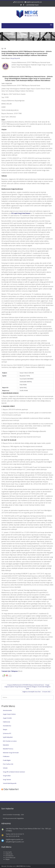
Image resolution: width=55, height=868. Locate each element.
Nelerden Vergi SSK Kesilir (11, 753)
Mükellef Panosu (8, 749)
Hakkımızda (7, 722)
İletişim (5, 729)
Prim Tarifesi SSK (8, 764)
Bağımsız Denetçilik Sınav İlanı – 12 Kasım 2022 (37, 692)
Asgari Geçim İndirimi (9, 714)
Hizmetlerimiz (7, 726)
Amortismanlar (7, 710)
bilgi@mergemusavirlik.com (34, 2)
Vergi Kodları (7, 776)
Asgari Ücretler (7, 718)
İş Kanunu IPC (7, 733)
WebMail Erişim (33, 5)
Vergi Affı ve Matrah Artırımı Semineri (14, 772)
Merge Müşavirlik (15, 58)
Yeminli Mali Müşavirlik (10, 783)
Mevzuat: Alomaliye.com (8, 866)
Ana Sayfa (7, 852)
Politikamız (6, 756)
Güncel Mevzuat (9, 858)
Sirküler (5, 768)
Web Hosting (27, 866)
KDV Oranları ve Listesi (10, 741)
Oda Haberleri (11, 789)
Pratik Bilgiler (7, 760)
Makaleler (6, 745)
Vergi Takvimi (7, 780)
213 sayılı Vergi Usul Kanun (21, 213)
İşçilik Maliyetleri (8, 737)
